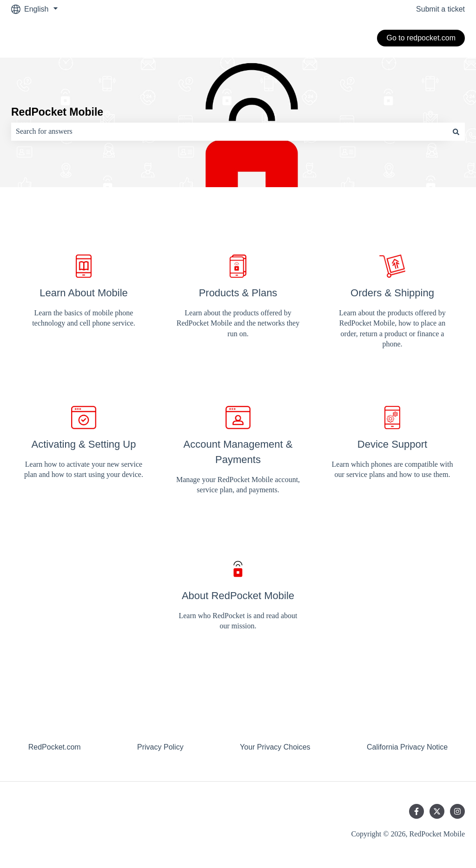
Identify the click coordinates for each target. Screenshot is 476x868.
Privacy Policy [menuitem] (160, 747)
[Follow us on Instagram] (457, 811)
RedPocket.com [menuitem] (55, 747)
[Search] (456, 131)
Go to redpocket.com (421, 38)
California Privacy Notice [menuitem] (407, 747)
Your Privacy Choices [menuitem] (275, 747)
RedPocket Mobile (57, 112)
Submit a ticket (440, 9)
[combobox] (229, 131)
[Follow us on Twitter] (437, 811)
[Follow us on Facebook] (416, 811)
